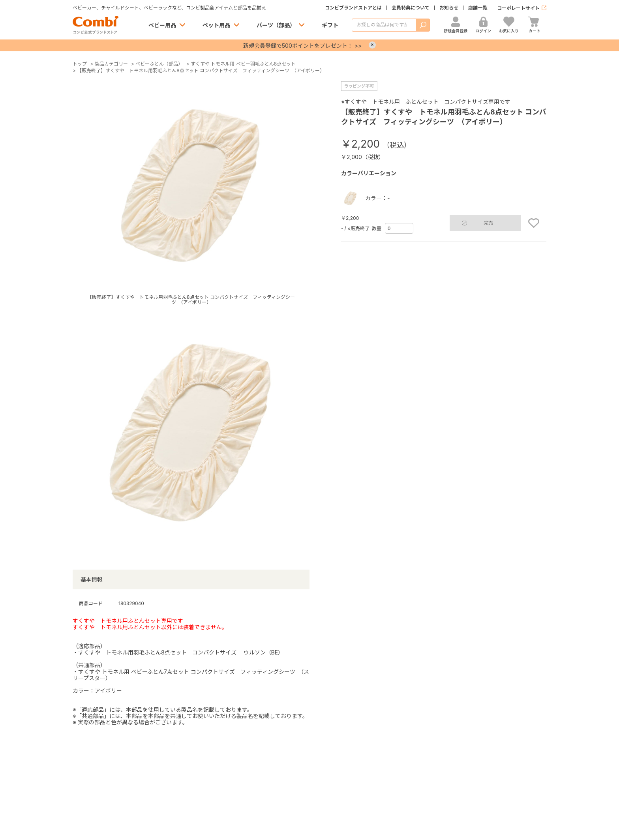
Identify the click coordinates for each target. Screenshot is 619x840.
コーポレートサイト (518, 8)
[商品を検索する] (384, 25)
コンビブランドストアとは (353, 8)
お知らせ (449, 8)
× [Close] (372, 45)
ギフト (330, 25)
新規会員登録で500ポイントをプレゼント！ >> (302, 46)
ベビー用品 (162, 25)
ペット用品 (216, 25)
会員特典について (411, 8)
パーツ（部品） (276, 25)
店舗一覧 (478, 8)
